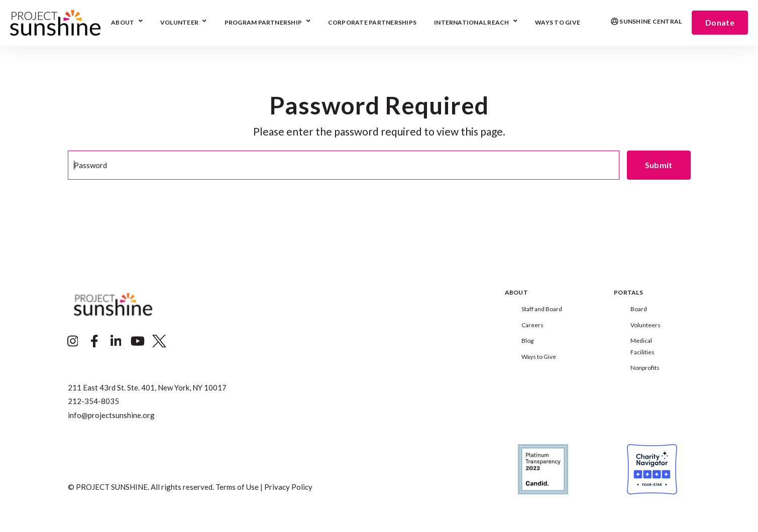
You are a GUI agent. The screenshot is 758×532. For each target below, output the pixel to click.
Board (639, 309)
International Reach (472, 23)
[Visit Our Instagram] (73, 341)
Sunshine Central (646, 22)
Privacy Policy (288, 487)
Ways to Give (539, 357)
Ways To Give (558, 23)
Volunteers (645, 325)
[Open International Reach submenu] (514, 22)
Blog (527, 341)
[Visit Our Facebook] (94, 341)
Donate (720, 22)
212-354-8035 (93, 401)
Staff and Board (542, 309)
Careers (532, 325)
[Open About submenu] (139, 22)
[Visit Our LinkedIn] (116, 341)
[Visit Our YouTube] (138, 341)
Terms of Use (237, 487)
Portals (628, 293)
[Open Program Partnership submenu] (307, 22)
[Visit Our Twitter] (159, 341)
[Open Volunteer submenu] (203, 22)
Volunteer (179, 23)
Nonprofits (645, 368)
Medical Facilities (642, 346)
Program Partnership (263, 23)
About (123, 23)
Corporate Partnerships (372, 23)
